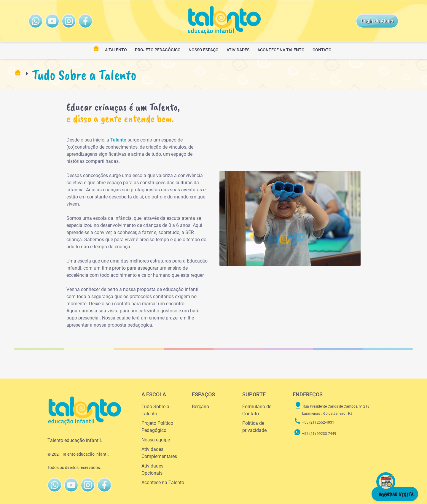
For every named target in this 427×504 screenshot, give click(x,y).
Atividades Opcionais (152, 469)
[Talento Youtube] (52, 21)
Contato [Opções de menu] (322, 50)
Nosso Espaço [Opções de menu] (204, 50)
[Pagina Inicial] (96, 51)
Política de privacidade (254, 427)
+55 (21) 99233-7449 (315, 434)
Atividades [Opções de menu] (238, 50)
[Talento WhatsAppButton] (36, 21)
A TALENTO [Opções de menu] (116, 50)
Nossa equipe (156, 440)
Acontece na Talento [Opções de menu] (281, 50)
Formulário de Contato (257, 410)
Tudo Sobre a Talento (155, 410)
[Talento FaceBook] (69, 21)
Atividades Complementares (159, 453)
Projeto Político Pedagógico (157, 427)
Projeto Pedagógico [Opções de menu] (158, 50)
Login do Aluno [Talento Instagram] (377, 21)
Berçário (200, 407)
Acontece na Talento (163, 482)
